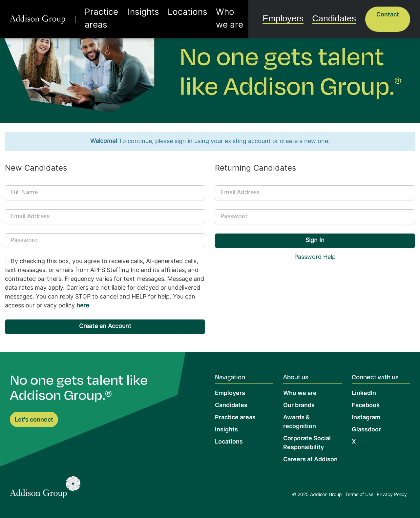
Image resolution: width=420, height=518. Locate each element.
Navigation (230, 377)
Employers (296, 14)
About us (296, 377)
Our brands (299, 406)
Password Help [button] (315, 257)
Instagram (366, 418)
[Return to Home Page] (45, 489)
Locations (184, 14)
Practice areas (112, 14)
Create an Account (105, 327)
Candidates (339, 14)
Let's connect (34, 420)
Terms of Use (359, 495)
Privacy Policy (392, 495)
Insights (151, 14)
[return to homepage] (42, 14)
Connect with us (375, 377)
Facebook (366, 406)
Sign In (315, 241)
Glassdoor (366, 430)
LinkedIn (364, 394)
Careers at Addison (310, 460)
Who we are (223, 14)
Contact (388, 15)
